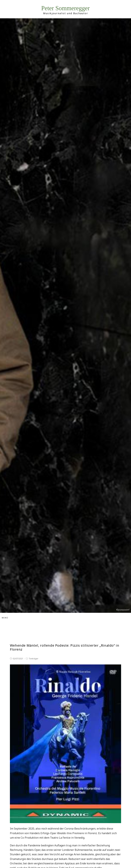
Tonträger (34, 659)
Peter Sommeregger (65, 8)
